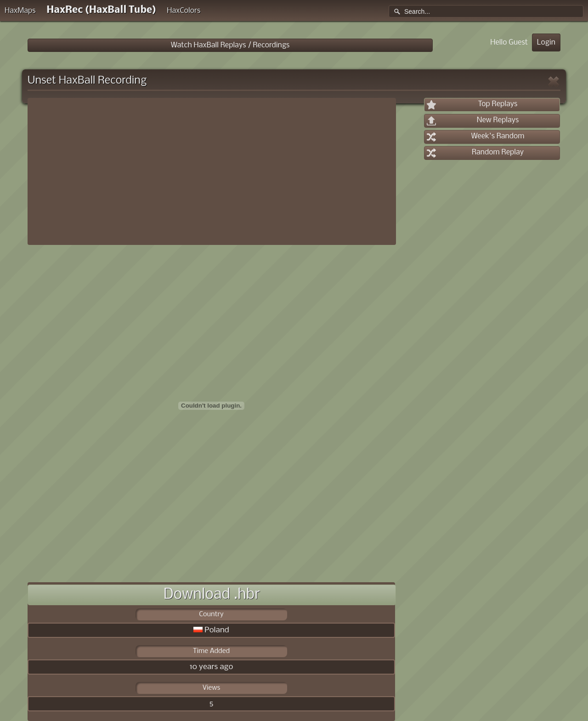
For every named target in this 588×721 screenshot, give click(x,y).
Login (546, 43)
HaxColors (184, 11)
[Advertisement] (212, 171)
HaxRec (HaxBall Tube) (101, 10)
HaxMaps (20, 11)
